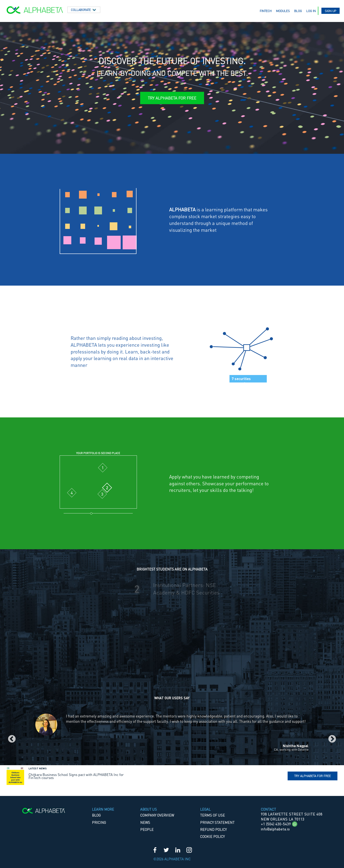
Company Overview (157, 815)
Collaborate (84, 10)
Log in (311, 11)
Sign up (331, 11)
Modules (283, 11)
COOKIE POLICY (212, 836)
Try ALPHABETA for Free (172, 98)
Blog (298, 11)
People (147, 829)
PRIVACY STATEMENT (217, 822)
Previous (12, 739)
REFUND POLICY (213, 829)
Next (332, 739)
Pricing (99, 822)
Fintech (266, 11)
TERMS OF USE (212, 815)
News (145, 822)
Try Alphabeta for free (313, 776)
